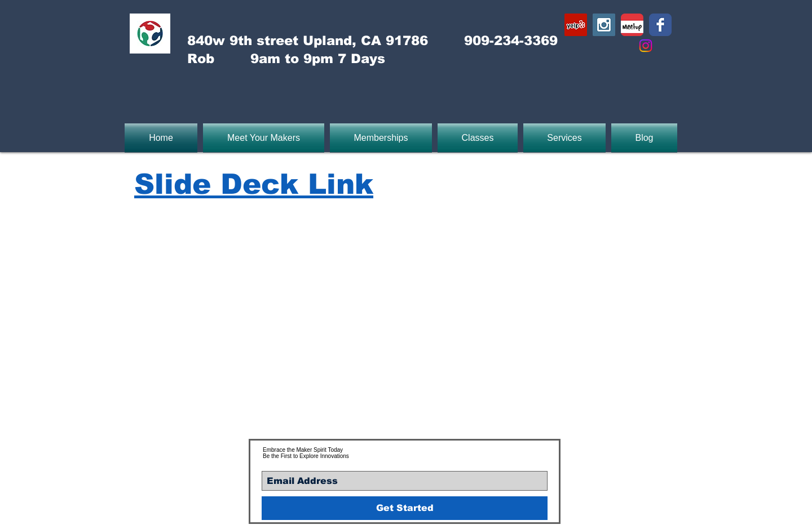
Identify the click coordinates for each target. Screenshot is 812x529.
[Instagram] (646, 46)
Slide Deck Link (254, 184)
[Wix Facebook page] (660, 25)
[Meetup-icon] (632, 25)
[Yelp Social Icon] (576, 25)
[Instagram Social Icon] (604, 25)
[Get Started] (405, 508)
